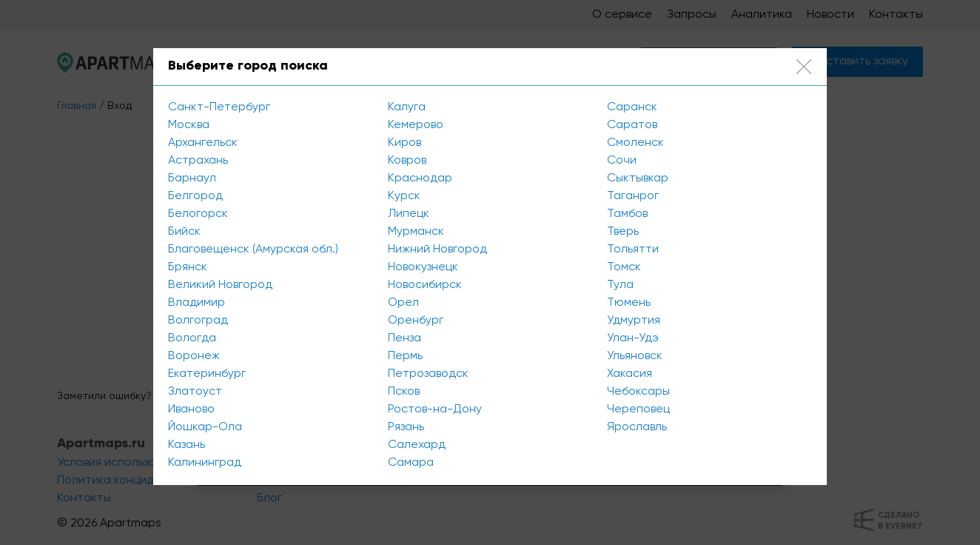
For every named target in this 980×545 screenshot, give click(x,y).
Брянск (188, 267)
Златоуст (195, 392)
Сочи (622, 161)
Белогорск (198, 214)
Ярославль (637, 427)
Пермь (405, 356)
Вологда (192, 338)
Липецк (409, 214)
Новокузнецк (423, 267)
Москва (189, 125)
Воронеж (194, 356)
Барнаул (192, 178)
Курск (404, 196)
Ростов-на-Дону (435, 409)
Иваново (191, 409)
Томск (624, 267)
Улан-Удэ (633, 338)
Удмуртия (634, 321)
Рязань (406, 427)
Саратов (632, 125)
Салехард (417, 445)
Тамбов (627, 214)
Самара (411, 463)
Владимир (197, 303)
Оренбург (416, 321)
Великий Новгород (220, 285)
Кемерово (416, 125)
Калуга (407, 107)
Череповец (638, 409)
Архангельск (203, 143)
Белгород (195, 196)
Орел (403, 303)
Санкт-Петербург (219, 107)
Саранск (632, 107)
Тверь (623, 232)
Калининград (205, 463)
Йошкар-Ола (205, 427)
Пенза (405, 338)
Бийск (184, 232)
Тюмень (629, 303)
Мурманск (416, 232)
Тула (620, 285)
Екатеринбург (207, 374)
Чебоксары (638, 392)
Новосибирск (425, 285)
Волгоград (198, 321)
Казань (187, 445)
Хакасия (630, 374)
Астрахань (198, 161)
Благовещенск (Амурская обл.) (253, 250)
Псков (404, 392)
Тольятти (633, 250)
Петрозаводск (428, 374)
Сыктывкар (638, 178)
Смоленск (635, 143)
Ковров (407, 161)
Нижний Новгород (437, 250)
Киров (405, 143)
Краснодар (420, 178)
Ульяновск (635, 356)
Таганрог (633, 196)
